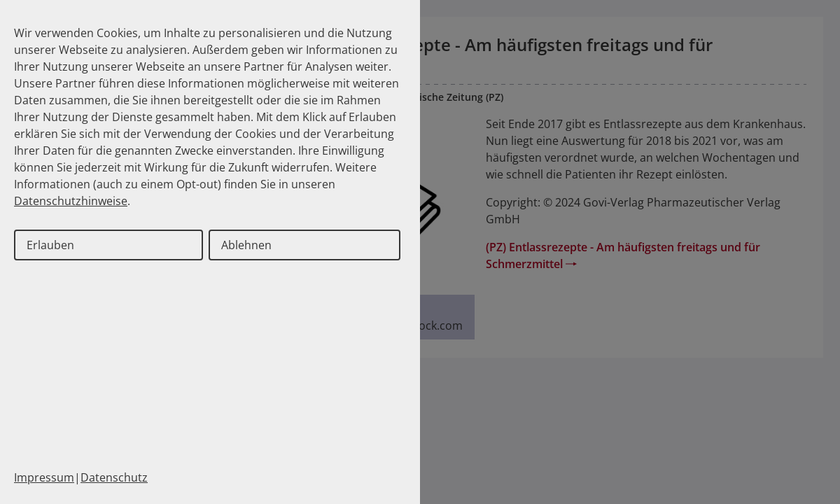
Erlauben (50, 245)
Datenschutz (114, 477)
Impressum (44, 477)
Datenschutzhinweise (71, 201)
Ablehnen (246, 245)
